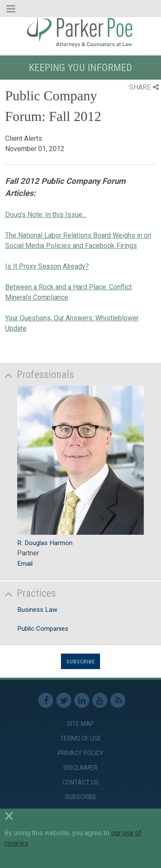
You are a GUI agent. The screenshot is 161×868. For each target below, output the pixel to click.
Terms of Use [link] (81, 738)
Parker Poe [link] (80, 31)
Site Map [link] (80, 724)
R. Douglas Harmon (45, 543)
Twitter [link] (64, 700)
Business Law (37, 610)
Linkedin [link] (82, 700)
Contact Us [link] (80, 782)
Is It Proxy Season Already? (47, 266)
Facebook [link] (46, 700)
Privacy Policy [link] (80, 753)
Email (25, 564)
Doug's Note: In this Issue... (46, 215)
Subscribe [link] (81, 797)
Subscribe (80, 661)
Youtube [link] (100, 700)
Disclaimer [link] (80, 768)
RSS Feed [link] (118, 700)
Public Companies (43, 629)
